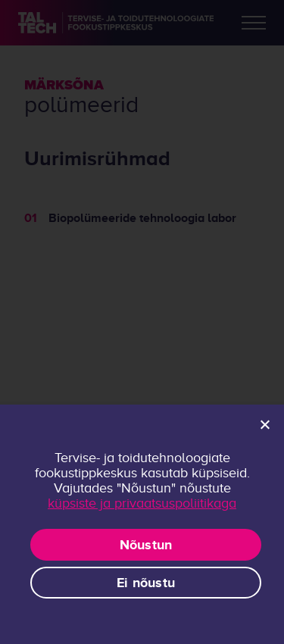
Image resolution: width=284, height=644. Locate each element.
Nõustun (146, 545)
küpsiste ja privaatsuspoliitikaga (142, 503)
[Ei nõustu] (264, 424)
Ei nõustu (146, 583)
